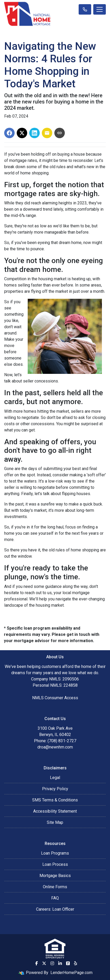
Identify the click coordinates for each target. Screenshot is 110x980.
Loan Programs (55, 853)
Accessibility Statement (55, 811)
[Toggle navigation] (100, 9)
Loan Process (55, 864)
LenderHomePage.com (71, 973)
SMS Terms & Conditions (55, 800)
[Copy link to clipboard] (60, 133)
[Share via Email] (47, 133)
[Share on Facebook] (9, 133)
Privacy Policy (55, 789)
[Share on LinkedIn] (34, 133)
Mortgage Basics (55, 876)
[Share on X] (22, 133)
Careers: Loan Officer (55, 909)
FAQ (55, 898)
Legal (55, 778)
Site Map (55, 822)
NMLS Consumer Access (55, 698)
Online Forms (55, 887)
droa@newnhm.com (55, 747)
